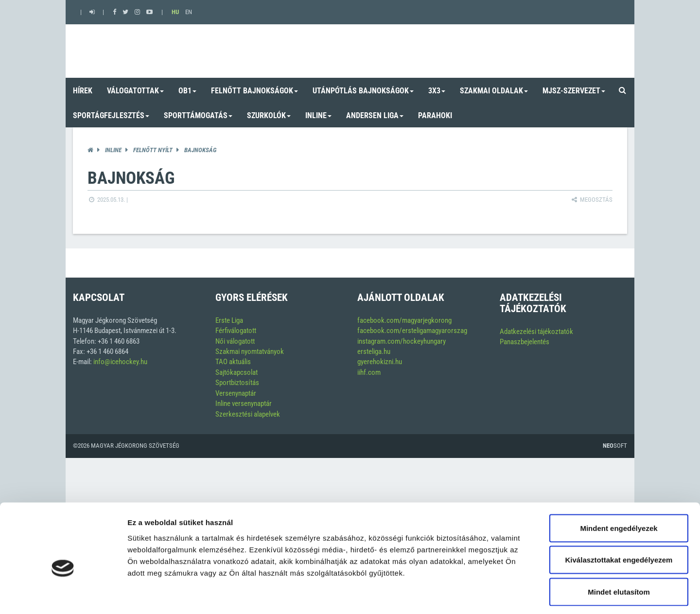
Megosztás (591, 200)
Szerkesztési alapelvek (248, 414)
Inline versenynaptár (244, 403)
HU (175, 12)
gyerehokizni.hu (380, 362)
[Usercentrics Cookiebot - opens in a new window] (63, 595)
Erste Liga (229, 320)
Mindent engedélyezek (619, 486)
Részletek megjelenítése (552, 595)
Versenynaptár (236, 393)
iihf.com (369, 372)
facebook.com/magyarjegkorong (404, 320)
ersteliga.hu (374, 351)
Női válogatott (235, 341)
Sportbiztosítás (237, 383)
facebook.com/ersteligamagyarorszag (412, 331)
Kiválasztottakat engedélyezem (619, 518)
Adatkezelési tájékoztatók (536, 332)
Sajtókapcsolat (236, 372)
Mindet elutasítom (619, 550)
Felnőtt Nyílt (153, 150)
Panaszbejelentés (525, 342)
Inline (113, 150)
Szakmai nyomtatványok (250, 351)
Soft (615, 446)
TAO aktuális (233, 362)
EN (189, 12)
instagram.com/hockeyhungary (402, 341)
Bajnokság (200, 150)
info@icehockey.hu (120, 362)
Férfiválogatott (236, 331)
